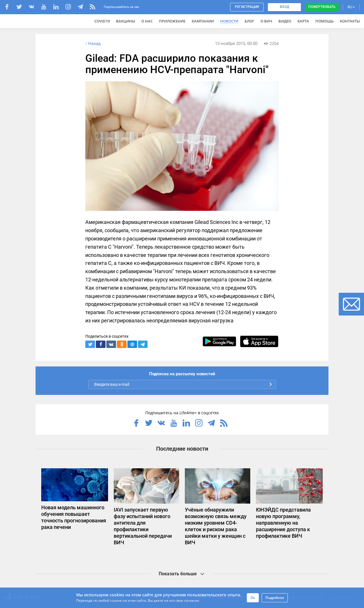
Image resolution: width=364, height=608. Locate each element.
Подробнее (275, 598)
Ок (253, 598)
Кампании (203, 21)
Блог (249, 21)
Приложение (172, 21)
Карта (303, 21)
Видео (285, 21)
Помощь (324, 21)
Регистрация (247, 7)
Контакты (350, 21)
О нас (147, 21)
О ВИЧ (266, 21)
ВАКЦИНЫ (126, 21)
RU (351, 7)
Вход (285, 7)
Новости (229, 21)
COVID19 (102, 21)
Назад (92, 44)
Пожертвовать (322, 7)
